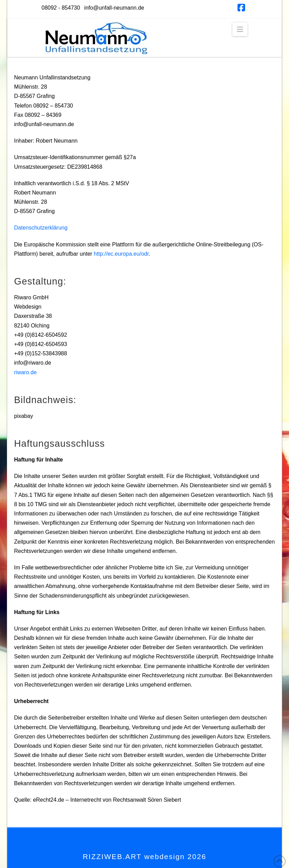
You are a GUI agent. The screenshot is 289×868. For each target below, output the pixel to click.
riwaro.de (25, 372)
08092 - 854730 (61, 8)
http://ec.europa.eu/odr (121, 254)
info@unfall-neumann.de (114, 8)
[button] (240, 29)
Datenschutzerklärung (41, 228)
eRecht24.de (49, 800)
